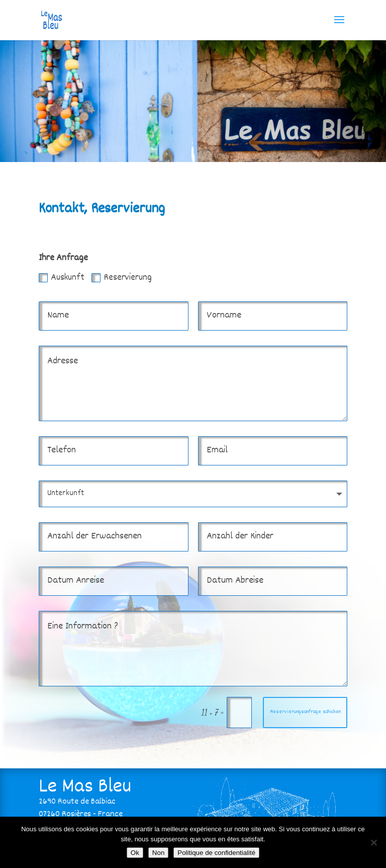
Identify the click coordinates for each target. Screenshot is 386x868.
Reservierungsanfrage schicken (305, 712)
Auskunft (62, 278)
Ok (135, 853)
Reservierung (122, 278)
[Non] (373, 842)
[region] (193, 101)
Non (158, 853)
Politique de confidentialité (216, 853)
